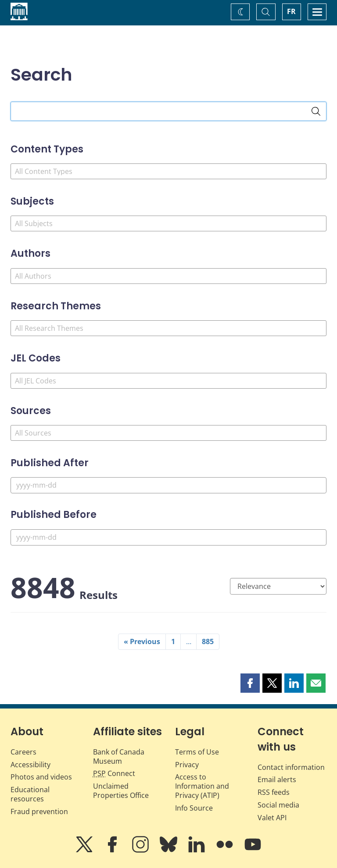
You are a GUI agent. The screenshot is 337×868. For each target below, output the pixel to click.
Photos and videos (41, 777)
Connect (114, 773)
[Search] (316, 111)
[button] (250, 683)
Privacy (187, 765)
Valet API (272, 818)
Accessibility (30, 765)
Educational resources (30, 794)
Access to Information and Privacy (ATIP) (202, 786)
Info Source (194, 808)
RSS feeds (274, 792)
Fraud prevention (39, 811)
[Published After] (168, 485)
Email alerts (277, 779)
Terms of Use (197, 752)
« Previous (142, 641)
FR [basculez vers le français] (291, 11)
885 (208, 641)
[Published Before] (168, 537)
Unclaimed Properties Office (121, 791)
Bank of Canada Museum (119, 756)
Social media (278, 805)
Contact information (291, 767)
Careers (23, 752)
